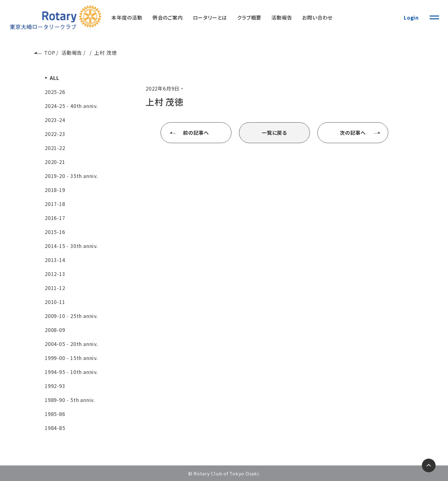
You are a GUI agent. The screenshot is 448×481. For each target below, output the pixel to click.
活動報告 (282, 17)
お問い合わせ (317, 17)
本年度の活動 (127, 17)
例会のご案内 (168, 17)
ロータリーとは (210, 17)
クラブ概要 (249, 17)
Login (411, 17)
